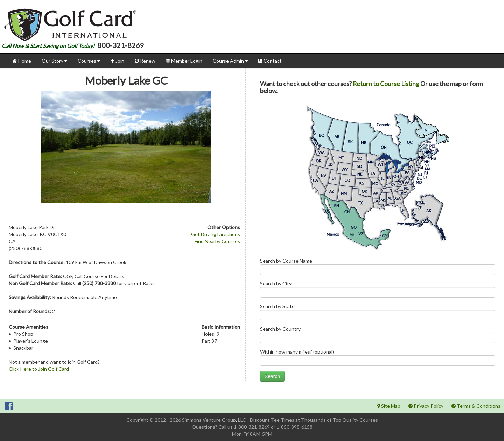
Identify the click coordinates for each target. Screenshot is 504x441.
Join (117, 61)
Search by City (378, 291)
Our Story (54, 61)
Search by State (378, 314)
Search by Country (378, 336)
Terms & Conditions (476, 406)
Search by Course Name (378, 268)
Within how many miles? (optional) (378, 359)
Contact (270, 61)
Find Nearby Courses (217, 241)
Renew (145, 61)
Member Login (184, 61)
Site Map (389, 406)
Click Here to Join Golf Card (39, 369)
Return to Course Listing (386, 84)
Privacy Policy (426, 406)
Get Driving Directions (216, 234)
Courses (89, 61)
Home (22, 61)
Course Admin (230, 61)
